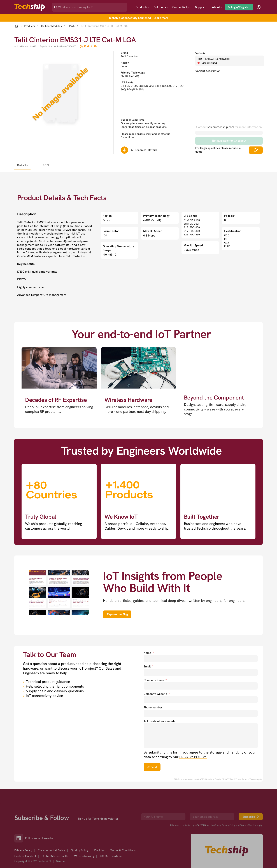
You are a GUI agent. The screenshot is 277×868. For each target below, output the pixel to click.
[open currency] (259, 7)
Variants (200, 53)
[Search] (92, 6)
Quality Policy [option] (80, 850)
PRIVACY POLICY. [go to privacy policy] (193, 757)
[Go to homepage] (227, 851)
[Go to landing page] (30, 7)
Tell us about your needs (159, 721)
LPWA (71, 26)
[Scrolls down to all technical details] (124, 150)
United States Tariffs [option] (55, 856)
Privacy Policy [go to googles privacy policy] (229, 825)
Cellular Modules (51, 26)
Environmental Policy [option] (51, 850)
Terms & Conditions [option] (123, 850)
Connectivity (182, 7)
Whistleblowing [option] (84, 856)
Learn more (161, 18)
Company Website (157, 694)
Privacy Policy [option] (23, 850)
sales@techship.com (221, 127)
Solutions (161, 7)
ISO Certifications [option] (111, 856)
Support (201, 7)
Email (148, 666)
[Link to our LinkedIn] (20, 838)
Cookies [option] (99, 850)
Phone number (153, 707)
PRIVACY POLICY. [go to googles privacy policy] (230, 779)
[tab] (22, 165)
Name (149, 653)
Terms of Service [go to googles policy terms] (249, 779)
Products (143, 7)
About (217, 7)
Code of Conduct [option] (25, 856)
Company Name (155, 680)
